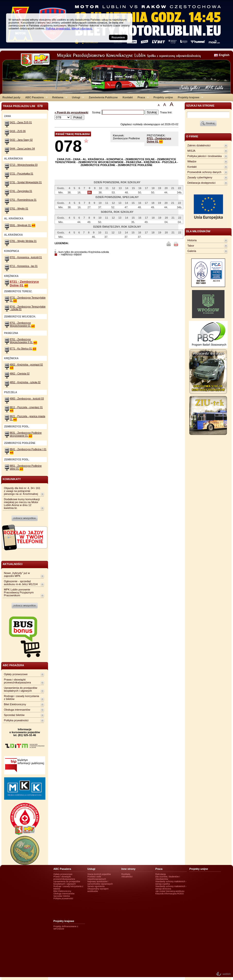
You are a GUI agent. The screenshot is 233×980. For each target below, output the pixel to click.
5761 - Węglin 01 (19, 209)
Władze (192, 161)
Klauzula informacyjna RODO (170, 894)
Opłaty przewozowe (16, 674)
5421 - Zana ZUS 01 (21, 122)
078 (68, 146)
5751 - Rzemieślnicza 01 (23, 200)
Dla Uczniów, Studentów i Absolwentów (168, 878)
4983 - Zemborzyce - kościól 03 (27, 399)
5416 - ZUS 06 (18, 131)
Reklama (59, 97)
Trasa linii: (166, 112)
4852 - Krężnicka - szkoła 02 (25, 382)
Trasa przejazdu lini (23, 106)
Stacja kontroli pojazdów (99, 874)
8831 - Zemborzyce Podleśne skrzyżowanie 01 (26, 434)
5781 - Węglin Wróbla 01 (23, 241)
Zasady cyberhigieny (200, 177)
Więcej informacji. (82, 28)
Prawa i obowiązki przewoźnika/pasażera (17, 681)
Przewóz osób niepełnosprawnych (97, 878)
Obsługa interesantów (17, 710)
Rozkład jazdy (11, 97)
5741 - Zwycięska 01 (21, 191)
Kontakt (128, 97)
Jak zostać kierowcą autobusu (170, 891)
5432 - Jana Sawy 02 (21, 140)
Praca (142, 97)
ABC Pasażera (35, 97)
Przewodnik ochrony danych (204, 172)
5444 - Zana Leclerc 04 (22, 149)
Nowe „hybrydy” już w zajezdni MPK (17, 574)
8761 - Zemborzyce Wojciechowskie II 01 (23, 341)
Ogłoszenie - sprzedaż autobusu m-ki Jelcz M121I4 (21, 583)
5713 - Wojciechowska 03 (24, 165)
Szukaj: (97, 112)
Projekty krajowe (190, 97)
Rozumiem (118, 37)
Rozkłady (126, 874)
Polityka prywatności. (58, 28)
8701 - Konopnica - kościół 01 (26, 257)
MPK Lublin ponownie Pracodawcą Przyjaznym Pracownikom (19, 592)
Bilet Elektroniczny (15, 704)
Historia (192, 240)
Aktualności (127, 877)
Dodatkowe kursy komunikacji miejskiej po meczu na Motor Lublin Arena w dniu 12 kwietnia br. (22, 504)
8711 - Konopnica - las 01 (24, 266)
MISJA (191, 151)
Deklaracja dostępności (201, 183)
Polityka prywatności (16, 720)
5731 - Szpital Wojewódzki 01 (26, 182)
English (224, 55)
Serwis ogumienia (96, 886)
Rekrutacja (161, 874)
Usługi (77, 97)
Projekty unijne (163, 97)
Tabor (191, 246)
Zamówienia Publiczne (103, 97)
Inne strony (128, 869)
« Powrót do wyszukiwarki (71, 112)
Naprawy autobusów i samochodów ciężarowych (100, 883)
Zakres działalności (199, 145)
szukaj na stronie (200, 106)
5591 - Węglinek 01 (23, 225)
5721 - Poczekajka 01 (21, 174)
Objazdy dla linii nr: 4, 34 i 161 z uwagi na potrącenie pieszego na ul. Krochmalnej (22, 491)
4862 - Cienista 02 (20, 374)
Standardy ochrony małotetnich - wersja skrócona (171, 888)
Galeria (192, 251)
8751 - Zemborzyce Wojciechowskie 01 (22, 324)
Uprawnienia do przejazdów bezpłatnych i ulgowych (21, 689)
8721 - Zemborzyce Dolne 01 (159, 140)
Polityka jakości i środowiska (204, 156)
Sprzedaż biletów (14, 715)
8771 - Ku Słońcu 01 (23, 349)
